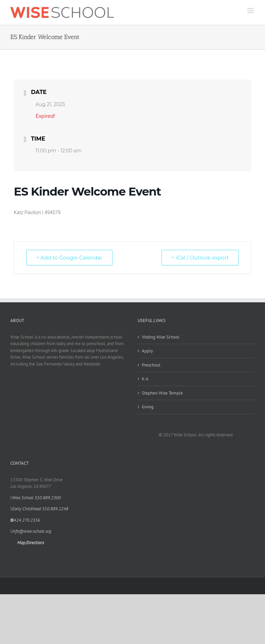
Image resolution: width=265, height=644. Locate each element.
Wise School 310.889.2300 (36, 498)
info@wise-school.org (31, 531)
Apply (147, 351)
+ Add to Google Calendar (69, 258)
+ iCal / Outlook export (200, 258)
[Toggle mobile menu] (251, 11)
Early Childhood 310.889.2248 (39, 509)
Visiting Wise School (161, 337)
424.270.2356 (25, 520)
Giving (148, 407)
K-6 (145, 379)
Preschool (151, 365)
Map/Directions (31, 543)
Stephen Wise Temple (162, 393)
